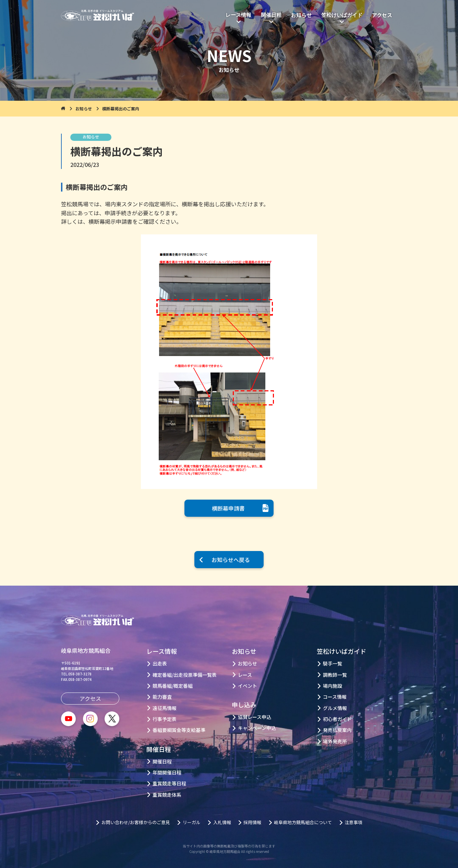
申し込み (244, 705)
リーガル (192, 822)
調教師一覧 (335, 675)
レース (245, 675)
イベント (248, 686)
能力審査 (162, 697)
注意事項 (353, 822)
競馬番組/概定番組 (173, 686)
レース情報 (238, 15)
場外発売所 (335, 741)
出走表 (160, 664)
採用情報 (252, 822)
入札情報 (222, 822)
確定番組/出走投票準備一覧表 (185, 675)
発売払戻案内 (337, 730)
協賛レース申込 (255, 717)
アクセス (382, 15)
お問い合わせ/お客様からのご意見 (136, 822)
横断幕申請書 (228, 508)
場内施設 (333, 686)
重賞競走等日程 (169, 784)
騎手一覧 (333, 664)
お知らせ (301, 15)
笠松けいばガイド (342, 15)
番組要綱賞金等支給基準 (179, 730)
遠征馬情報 (165, 708)
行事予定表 (165, 719)
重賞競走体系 (167, 795)
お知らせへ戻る (231, 560)
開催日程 (271, 15)
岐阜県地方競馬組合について (303, 822)
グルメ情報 (335, 708)
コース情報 (335, 697)
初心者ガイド (337, 719)
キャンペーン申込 (257, 728)
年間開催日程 (167, 773)
